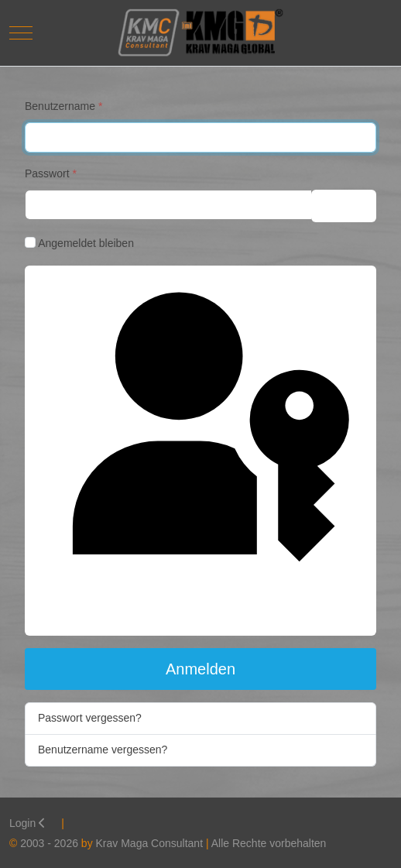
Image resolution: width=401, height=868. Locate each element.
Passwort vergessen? (90, 718)
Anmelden (200, 669)
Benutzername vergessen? (103, 750)
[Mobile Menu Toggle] (21, 33)
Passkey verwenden (200, 449)
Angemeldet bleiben (86, 243)
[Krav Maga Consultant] (201, 33)
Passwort (51, 173)
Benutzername (63, 106)
